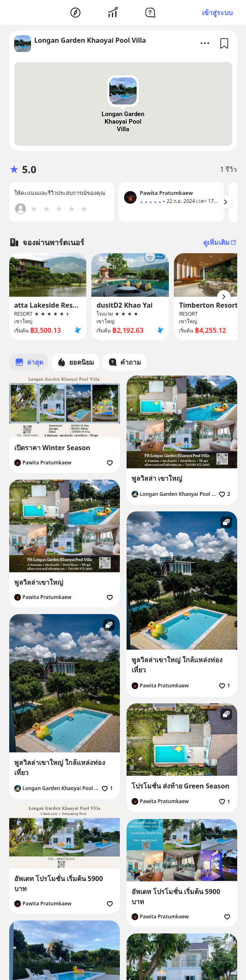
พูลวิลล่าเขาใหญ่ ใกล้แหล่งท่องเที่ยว (177, 665)
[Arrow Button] (225, 202)
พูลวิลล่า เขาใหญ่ (157, 478)
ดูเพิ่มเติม (220, 242)
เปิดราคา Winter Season (52, 448)
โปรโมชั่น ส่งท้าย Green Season (181, 786)
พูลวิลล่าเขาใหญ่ (39, 582)
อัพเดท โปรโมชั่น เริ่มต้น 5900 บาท (59, 884)
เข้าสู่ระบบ (217, 13)
